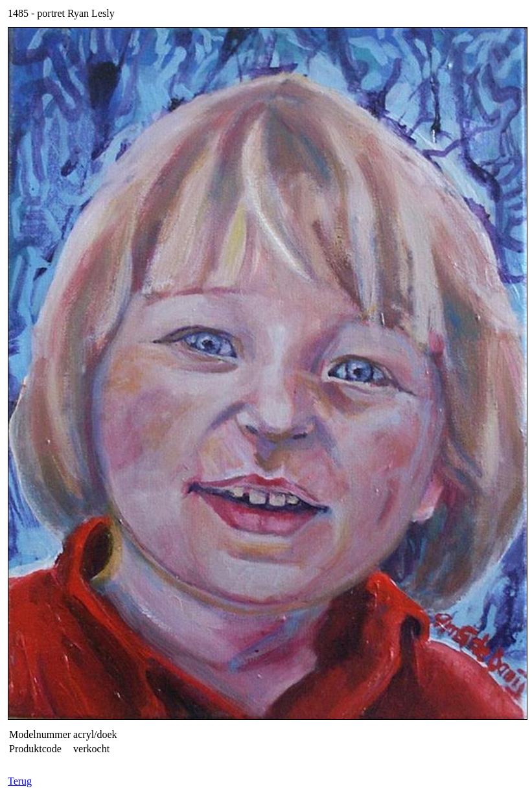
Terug (20, 781)
